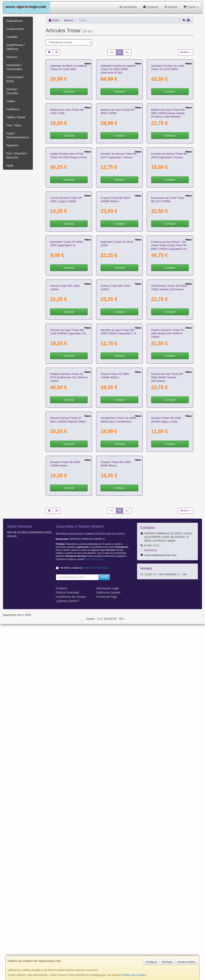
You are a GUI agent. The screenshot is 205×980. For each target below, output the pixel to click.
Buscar (171, 7)
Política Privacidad (67, 949)
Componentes (15, 29)
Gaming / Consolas (12, 91)
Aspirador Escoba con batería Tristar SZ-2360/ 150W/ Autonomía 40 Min (118, 105)
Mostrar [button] (186, 52)
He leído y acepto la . (84, 924)
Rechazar (167, 962)
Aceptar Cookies (186, 962)
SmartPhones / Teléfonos (16, 47)
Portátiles (12, 37)
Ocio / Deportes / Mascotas (17, 155)
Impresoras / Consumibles (14, 67)
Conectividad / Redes (15, 79)
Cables (11, 101)
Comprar (69, 127)
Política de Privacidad (94, 915)
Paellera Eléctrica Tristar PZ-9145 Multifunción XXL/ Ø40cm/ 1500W (69, 662)
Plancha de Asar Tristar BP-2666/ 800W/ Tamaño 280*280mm (167, 662)
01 (119, 52)
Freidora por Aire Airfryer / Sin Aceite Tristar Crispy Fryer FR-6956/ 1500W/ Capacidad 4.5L (169, 423)
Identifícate (128, 7)
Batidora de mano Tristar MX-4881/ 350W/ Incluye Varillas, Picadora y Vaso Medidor (169, 185)
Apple (10, 165)
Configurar (151, 962)
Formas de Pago (107, 953)
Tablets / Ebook (16, 117)
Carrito (191, 7)
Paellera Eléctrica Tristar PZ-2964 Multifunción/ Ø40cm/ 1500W (168, 583)
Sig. (127, 52)
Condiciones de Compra (71, 953)
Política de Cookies (134, 975)
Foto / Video (14, 125)
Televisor (12, 57)
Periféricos (13, 109)
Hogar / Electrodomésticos (18, 135)
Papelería (12, 145)
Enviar (104, 933)
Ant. (112, 52)
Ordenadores (14, 21)
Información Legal (107, 944)
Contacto (150, 7)
